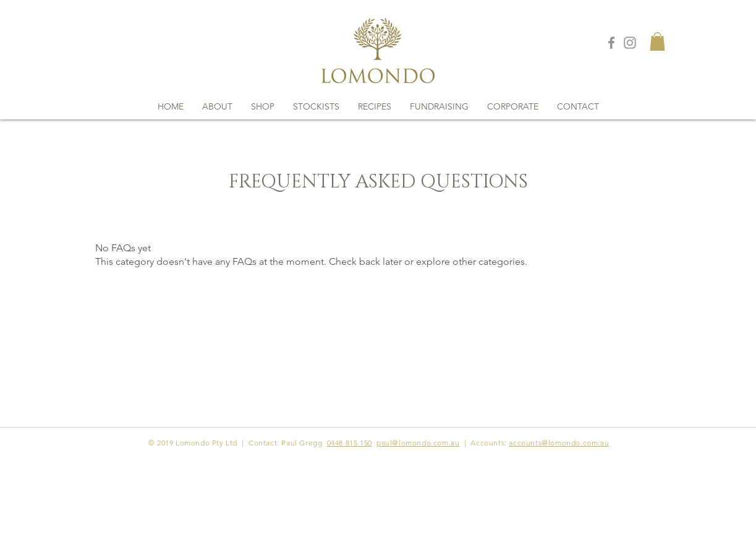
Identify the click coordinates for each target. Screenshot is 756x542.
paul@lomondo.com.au (418, 443)
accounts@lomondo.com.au (559, 443)
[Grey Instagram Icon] (630, 43)
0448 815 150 (350, 443)
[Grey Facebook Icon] (611, 43)
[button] (657, 41)
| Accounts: (485, 443)
